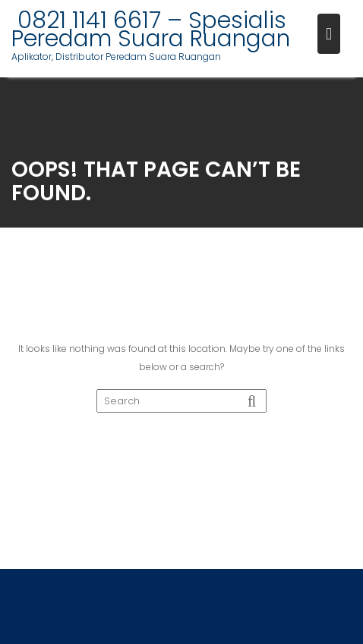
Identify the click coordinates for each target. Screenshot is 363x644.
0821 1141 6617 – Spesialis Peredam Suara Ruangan (151, 30)
